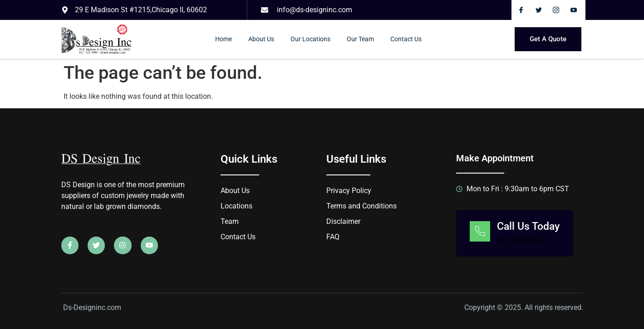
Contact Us (406, 39)
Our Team (360, 39)
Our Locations (310, 39)
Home (224, 39)
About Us (261, 39)
